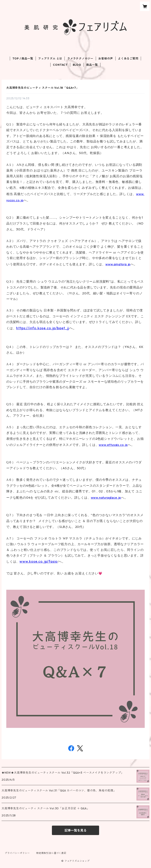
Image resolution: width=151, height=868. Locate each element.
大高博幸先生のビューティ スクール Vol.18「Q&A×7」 (43, 88)
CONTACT (60, 65)
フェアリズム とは (50, 58)
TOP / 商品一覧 (23, 58)
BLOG (77, 65)
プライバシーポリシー (17, 853)
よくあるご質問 (128, 58)
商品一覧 (92, 65)
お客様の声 (106, 58)
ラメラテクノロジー (80, 58)
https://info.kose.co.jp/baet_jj (43, 328)
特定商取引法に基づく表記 (51, 853)
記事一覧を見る (75, 830)
